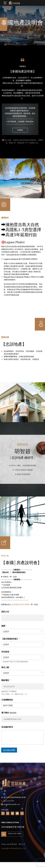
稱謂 (4, 626)
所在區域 (6, 652)
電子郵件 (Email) (9, 713)
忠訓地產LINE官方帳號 (21, 604)
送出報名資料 (9, 750)
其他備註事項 (7, 727)
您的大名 (6, 612)
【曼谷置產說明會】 (11, 639)
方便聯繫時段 (7, 700)
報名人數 (6, 667)
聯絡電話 (6, 680)
